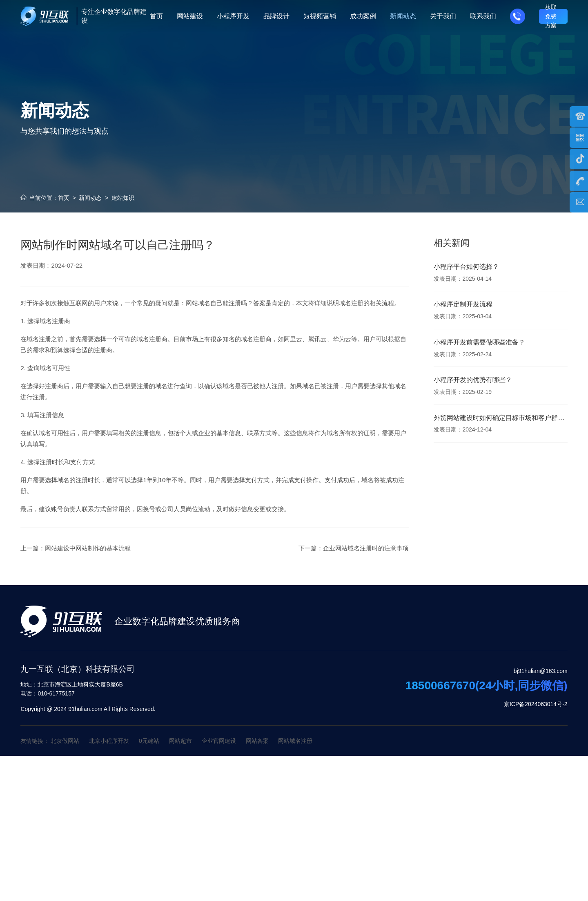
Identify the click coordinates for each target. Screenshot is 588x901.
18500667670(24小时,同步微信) (487, 686)
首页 (64, 198)
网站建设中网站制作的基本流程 (88, 566)
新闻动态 (90, 198)
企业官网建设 (219, 741)
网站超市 (180, 741)
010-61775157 (47, 693)
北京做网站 (65, 741)
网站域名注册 (295, 741)
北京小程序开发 (109, 741)
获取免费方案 (551, 16)
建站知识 (123, 198)
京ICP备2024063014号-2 (536, 704)
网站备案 (257, 741)
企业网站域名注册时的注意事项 (366, 566)
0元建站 (149, 741)
